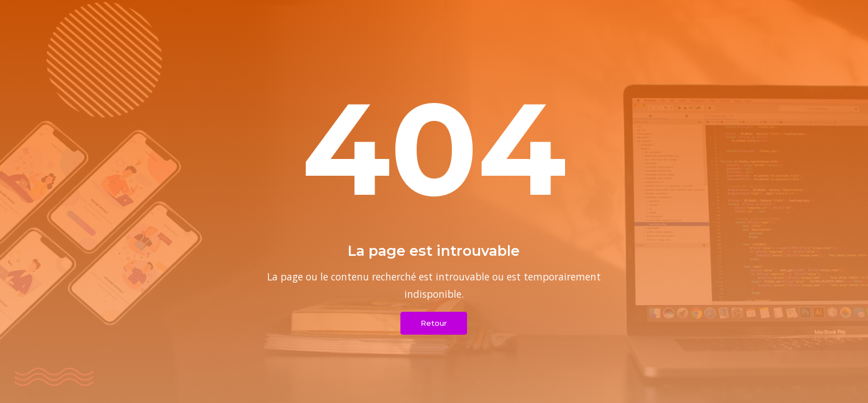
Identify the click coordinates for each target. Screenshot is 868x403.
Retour (434, 323)
